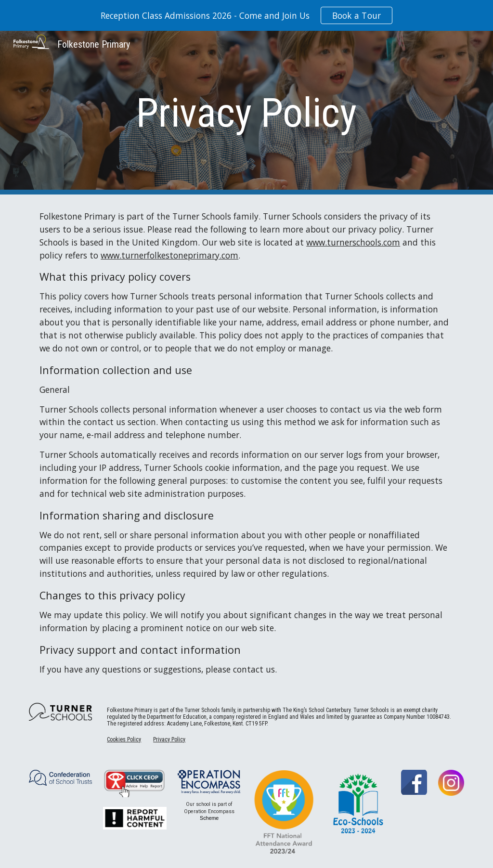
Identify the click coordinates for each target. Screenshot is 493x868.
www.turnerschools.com (353, 242)
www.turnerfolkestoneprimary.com (169, 255)
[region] (246, 15)
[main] (246, 113)
